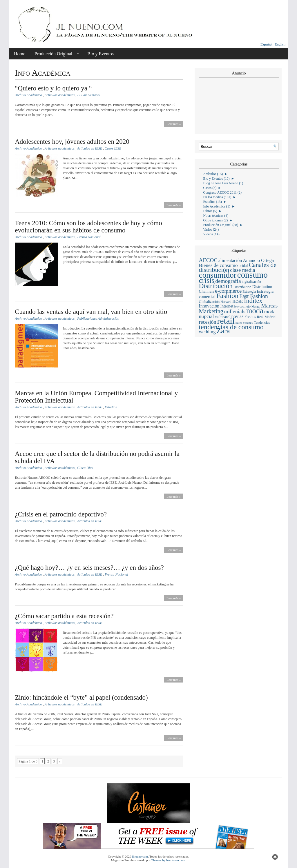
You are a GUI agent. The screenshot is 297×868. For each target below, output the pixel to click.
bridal (243, 266)
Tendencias (262, 323)
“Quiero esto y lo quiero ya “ (53, 88)
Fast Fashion (254, 296)
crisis (207, 280)
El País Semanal (89, 95)
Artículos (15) (213, 174)
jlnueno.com (140, 856)
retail (226, 321)
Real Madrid (266, 317)
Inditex (253, 301)
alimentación (230, 260)
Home (20, 54)
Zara (223, 331)
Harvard (226, 302)
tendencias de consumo (231, 327)
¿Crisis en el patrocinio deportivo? (61, 514)
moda (255, 311)
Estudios (111, 407)
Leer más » (174, 124)
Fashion (227, 296)
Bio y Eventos (100, 54)
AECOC (208, 260)
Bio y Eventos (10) (216, 179)
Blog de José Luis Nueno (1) (223, 183)
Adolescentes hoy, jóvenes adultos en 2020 (72, 142)
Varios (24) (211, 230)
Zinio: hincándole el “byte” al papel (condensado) (81, 697)
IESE (238, 301)
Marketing (211, 311)
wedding (207, 332)
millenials (235, 311)
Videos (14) (211, 234)
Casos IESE (113, 148)
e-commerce (228, 291)
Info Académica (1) (217, 206)
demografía (228, 281)
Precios (250, 317)
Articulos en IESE (90, 148)
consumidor (217, 275)
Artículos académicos (60, 95)
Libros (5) (210, 211)
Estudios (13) (212, 202)
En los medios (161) (217, 197)
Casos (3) (210, 188)
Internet (227, 306)
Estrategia (249, 292)
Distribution (242, 287)
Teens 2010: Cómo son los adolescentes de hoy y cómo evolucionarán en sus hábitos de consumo (88, 227)
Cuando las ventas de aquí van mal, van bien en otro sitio (91, 312)
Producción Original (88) (221, 225)
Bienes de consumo (218, 265)
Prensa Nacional (89, 237)
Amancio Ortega (258, 260)
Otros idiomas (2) (215, 220)
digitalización (252, 282)
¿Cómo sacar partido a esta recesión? (64, 616)
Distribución (215, 286)
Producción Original (55, 54)
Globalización (209, 302)
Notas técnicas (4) (216, 216)
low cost (239, 306)
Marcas (269, 306)
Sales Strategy (244, 323)
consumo (252, 275)
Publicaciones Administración (98, 319)
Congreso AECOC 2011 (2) (222, 192)
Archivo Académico (28, 95)
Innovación (209, 306)
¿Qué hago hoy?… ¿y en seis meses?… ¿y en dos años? (89, 568)
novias (237, 316)
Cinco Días (85, 468)
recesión (207, 322)
